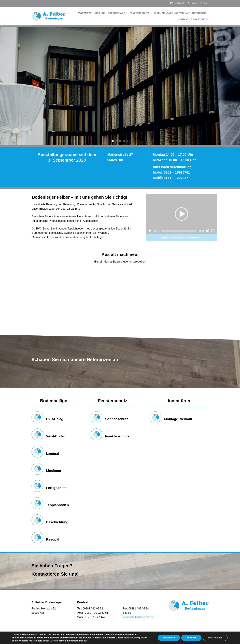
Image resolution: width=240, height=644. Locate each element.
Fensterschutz (140, 13)
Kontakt (183, 19)
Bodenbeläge (118, 13)
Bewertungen (200, 19)
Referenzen (200, 13)
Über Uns (100, 13)
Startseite (85, 13)
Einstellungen (215, 638)
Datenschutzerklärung (128, 638)
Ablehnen (191, 638)
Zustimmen (169, 638)
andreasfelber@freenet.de (138, 617)
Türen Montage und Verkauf (172, 13)
